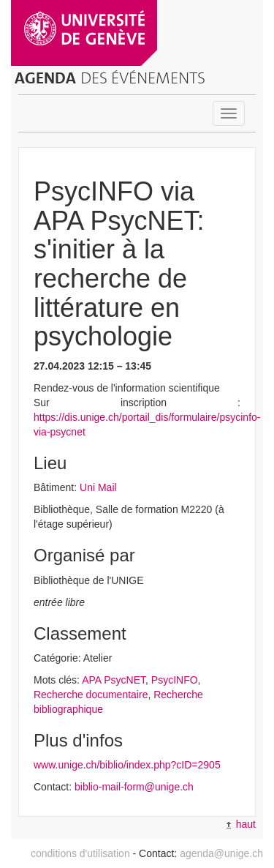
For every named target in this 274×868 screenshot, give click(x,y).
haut (241, 824)
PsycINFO (175, 680)
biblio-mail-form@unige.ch (134, 787)
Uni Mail (98, 487)
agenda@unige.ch (221, 853)
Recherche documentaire (91, 695)
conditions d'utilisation (80, 853)
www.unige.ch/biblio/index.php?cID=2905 (127, 765)
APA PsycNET (114, 680)
